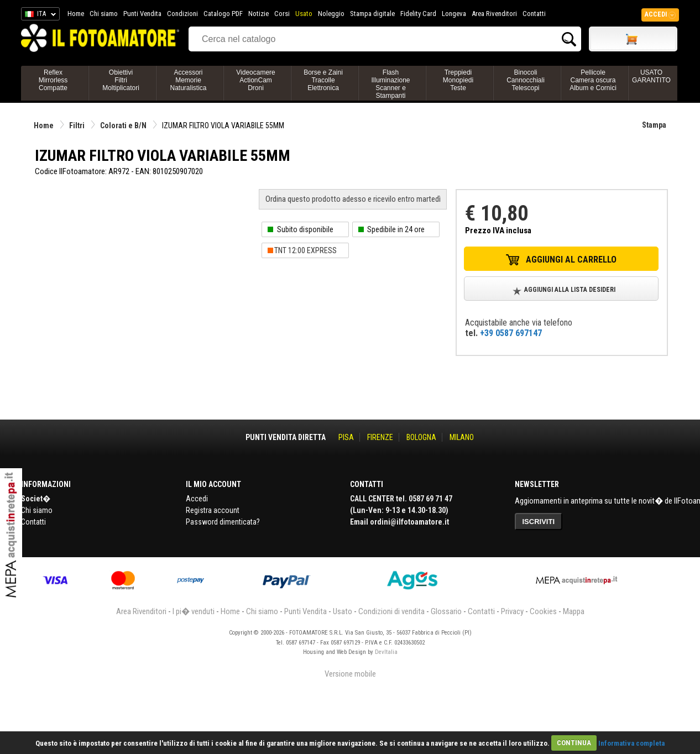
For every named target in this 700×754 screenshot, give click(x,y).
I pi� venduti (194, 611)
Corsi (282, 14)
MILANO (462, 437)
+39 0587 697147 (511, 333)
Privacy (512, 611)
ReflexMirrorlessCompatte (53, 80)
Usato (304, 14)
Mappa (574, 611)
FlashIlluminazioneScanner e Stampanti (390, 84)
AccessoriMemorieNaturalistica (188, 80)
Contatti (534, 14)
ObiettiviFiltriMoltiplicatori (121, 80)
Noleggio (331, 14)
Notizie (258, 14)
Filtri (77, 125)
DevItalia (386, 652)
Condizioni (182, 14)
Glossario (446, 611)
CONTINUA (574, 743)
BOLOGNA (421, 437)
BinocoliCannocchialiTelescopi (526, 80)
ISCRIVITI (539, 522)
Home (76, 14)
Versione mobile (350, 674)
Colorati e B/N (123, 125)
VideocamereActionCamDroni (256, 80)
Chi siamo (104, 14)
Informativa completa (631, 743)
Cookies (543, 611)
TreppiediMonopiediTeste (458, 80)
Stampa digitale (372, 14)
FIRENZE (380, 437)
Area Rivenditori (494, 14)
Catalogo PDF (223, 14)
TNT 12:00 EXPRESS (305, 250)
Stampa (654, 125)
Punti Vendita (142, 14)
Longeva (454, 14)
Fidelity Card (418, 14)
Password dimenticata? (223, 522)
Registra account (213, 510)
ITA (38, 15)
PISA (346, 437)
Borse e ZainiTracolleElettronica (323, 80)
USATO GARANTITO (651, 76)
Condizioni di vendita (391, 611)
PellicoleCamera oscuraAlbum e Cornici (593, 80)
